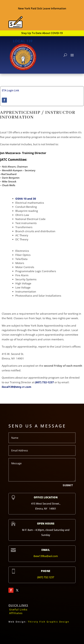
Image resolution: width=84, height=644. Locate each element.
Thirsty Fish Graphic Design (49, 622)
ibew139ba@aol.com (46, 556)
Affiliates (16, 613)
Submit (68, 485)
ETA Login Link (10, 90)
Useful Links (18, 610)
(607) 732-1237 (44, 382)
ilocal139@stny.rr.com (17, 387)
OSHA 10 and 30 (26, 199)
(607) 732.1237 (46, 577)
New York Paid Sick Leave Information (42, 8)
